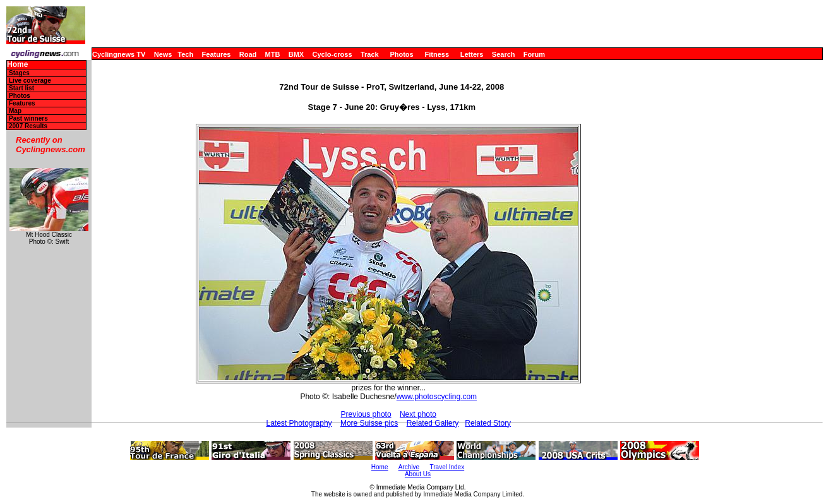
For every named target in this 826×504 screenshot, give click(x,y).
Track (370, 54)
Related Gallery (433, 423)
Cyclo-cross (332, 54)
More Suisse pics (369, 423)
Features (217, 54)
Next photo (418, 414)
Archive (409, 467)
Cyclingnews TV (119, 54)
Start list (21, 88)
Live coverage (30, 81)
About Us (418, 474)
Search (504, 54)
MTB (273, 54)
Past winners (28, 118)
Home (17, 65)
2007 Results (28, 126)
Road (248, 54)
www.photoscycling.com (437, 397)
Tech (185, 54)
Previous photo (366, 414)
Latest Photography (299, 423)
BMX (296, 54)
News (163, 54)
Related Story (488, 423)
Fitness (437, 54)
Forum (534, 54)
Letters (472, 54)
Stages (19, 73)
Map (15, 111)
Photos (401, 54)
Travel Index (447, 467)
